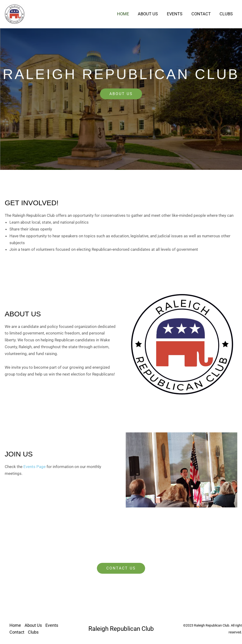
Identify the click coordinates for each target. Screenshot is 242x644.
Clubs (226, 14)
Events (176, 14)
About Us (149, 14)
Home (125, 14)
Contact (202, 14)
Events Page (35, 467)
